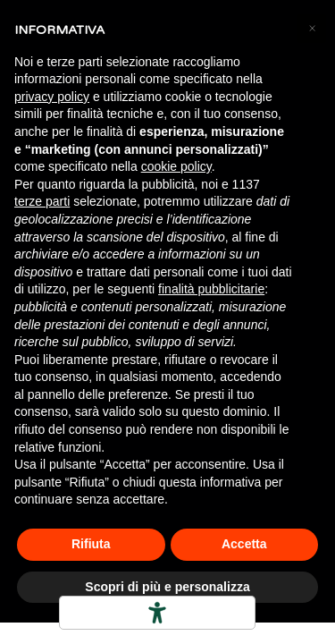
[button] (312, 29)
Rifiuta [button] (91, 544)
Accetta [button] (244, 544)
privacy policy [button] (52, 97)
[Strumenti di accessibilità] (157, 613)
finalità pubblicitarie (211, 289)
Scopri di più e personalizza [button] (167, 587)
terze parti (42, 201)
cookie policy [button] (176, 166)
